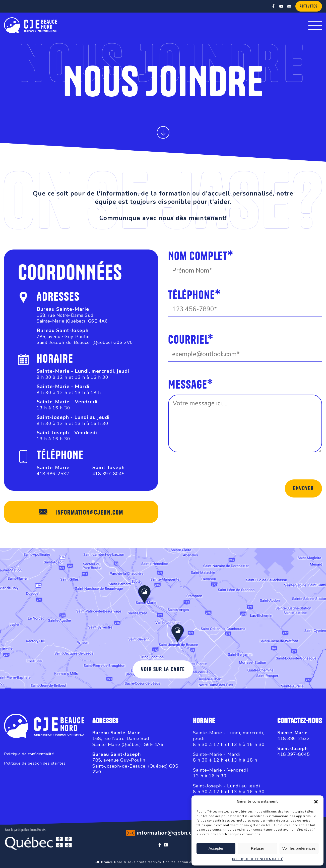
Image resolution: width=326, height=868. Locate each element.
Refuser (258, 848)
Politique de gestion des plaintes (35, 763)
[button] (316, 802)
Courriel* (191, 340)
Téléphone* (194, 296)
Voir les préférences (299, 848)
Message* (191, 385)
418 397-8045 (109, 474)
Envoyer (303, 488)
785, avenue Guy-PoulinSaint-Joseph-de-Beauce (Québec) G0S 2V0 (85, 339)
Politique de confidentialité (29, 754)
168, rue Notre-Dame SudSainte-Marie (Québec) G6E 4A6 (72, 318)
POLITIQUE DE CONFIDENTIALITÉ (257, 859)
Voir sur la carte (163, 669)
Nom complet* (201, 257)
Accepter (216, 848)
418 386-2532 (53, 474)
